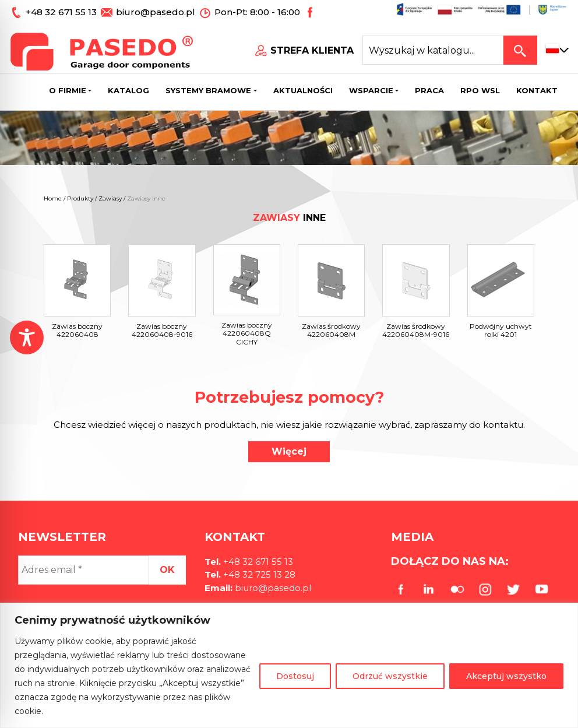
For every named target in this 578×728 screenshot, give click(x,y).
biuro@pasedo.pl (156, 12)
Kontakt (537, 90)
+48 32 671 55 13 (62, 12)
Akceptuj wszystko (506, 676)
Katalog (128, 90)
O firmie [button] (68, 90)
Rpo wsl (480, 90)
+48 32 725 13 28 (258, 574)
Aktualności (303, 90)
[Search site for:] (433, 50)
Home (53, 198)
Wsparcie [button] (371, 90)
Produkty (80, 198)
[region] (289, 665)
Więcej (289, 451)
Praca (429, 90)
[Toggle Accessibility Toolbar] (27, 337)
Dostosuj (295, 676)
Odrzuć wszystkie (390, 676)
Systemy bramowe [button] (208, 90)
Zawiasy (110, 198)
